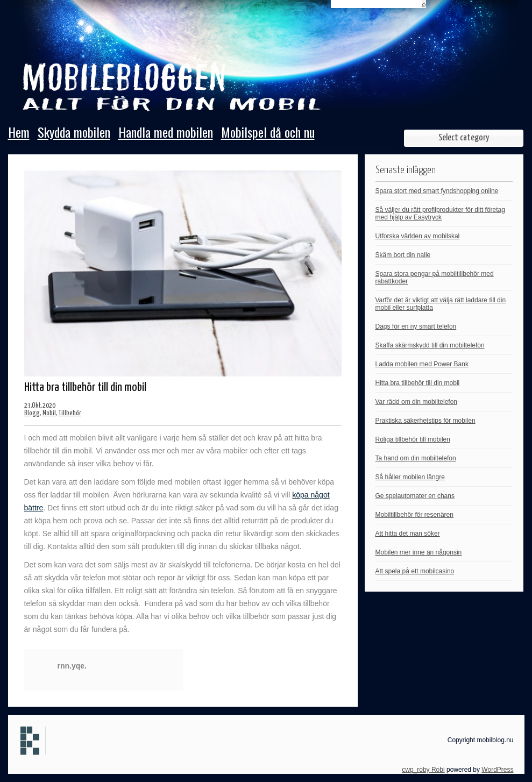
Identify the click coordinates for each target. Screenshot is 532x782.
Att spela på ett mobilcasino (415, 571)
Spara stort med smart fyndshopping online (437, 191)
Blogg (32, 413)
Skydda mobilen (74, 133)
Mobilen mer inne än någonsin (419, 552)
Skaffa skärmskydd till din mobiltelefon (430, 345)
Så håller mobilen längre (410, 477)
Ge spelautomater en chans (415, 496)
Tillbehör (70, 413)
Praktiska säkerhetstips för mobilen (425, 421)
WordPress (497, 770)
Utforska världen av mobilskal (418, 236)
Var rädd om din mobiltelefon (417, 402)
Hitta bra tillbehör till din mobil (418, 383)
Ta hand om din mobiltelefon (416, 458)
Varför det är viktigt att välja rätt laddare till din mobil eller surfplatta (441, 304)
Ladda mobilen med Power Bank (422, 364)
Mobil (49, 413)
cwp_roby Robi (423, 770)
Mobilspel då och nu (268, 133)
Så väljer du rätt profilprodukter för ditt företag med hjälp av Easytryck (440, 214)
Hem (19, 133)
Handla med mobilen (166, 133)
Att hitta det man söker (408, 534)
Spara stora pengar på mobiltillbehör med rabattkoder (435, 278)
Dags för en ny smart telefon (416, 326)
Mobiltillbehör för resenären (414, 515)
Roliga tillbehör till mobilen (413, 439)
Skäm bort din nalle (403, 255)
